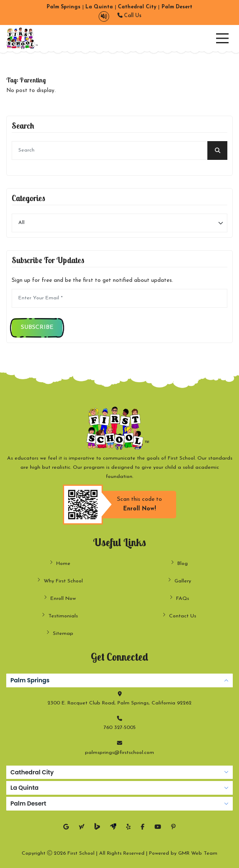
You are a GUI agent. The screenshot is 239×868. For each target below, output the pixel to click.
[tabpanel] (119, 715)
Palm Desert (28, 803)
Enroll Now (60, 598)
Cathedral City (32, 772)
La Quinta (25, 788)
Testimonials (60, 616)
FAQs (179, 598)
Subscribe (37, 327)
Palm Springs (30, 680)
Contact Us (179, 616)
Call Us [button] (129, 16)
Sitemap (60, 633)
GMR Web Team (198, 853)
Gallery (179, 581)
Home (60, 563)
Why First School (60, 581)
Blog (179, 563)
